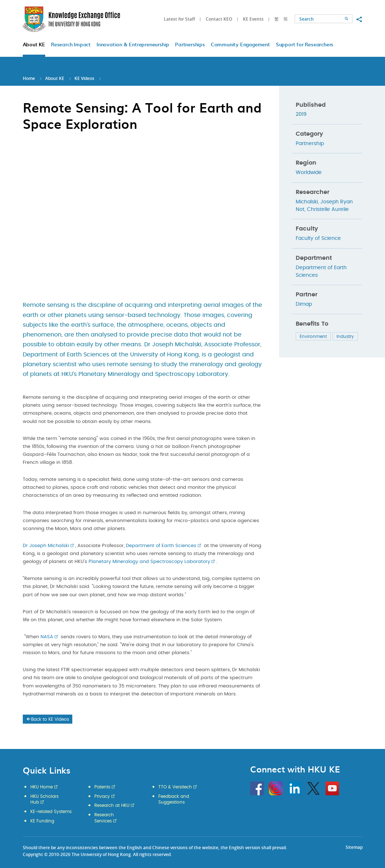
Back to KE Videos (47, 719)
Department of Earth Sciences (161, 546)
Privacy (102, 796)
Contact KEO (219, 19)
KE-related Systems (51, 812)
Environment (313, 336)
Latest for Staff (179, 19)
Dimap (304, 304)
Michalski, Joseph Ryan (324, 202)
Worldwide (309, 173)
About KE (55, 78)
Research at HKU (112, 805)
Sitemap (354, 847)
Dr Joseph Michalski (46, 546)
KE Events (253, 19)
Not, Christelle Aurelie (322, 209)
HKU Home (42, 787)
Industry (345, 336)
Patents (102, 787)
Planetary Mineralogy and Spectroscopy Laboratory (149, 562)
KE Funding (42, 821)
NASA (47, 637)
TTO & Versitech (175, 787)
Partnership (310, 144)
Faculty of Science (318, 238)
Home (29, 78)
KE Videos (84, 78)
